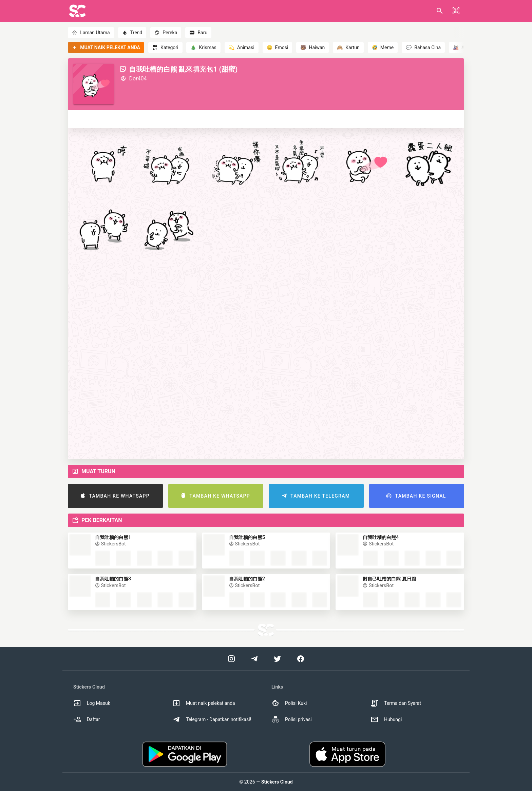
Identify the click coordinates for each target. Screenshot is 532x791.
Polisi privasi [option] (292, 719)
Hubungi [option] (386, 719)
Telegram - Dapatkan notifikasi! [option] (212, 719)
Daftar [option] (87, 719)
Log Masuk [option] (92, 703)
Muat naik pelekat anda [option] (204, 703)
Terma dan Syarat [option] (396, 703)
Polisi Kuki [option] (289, 703)
